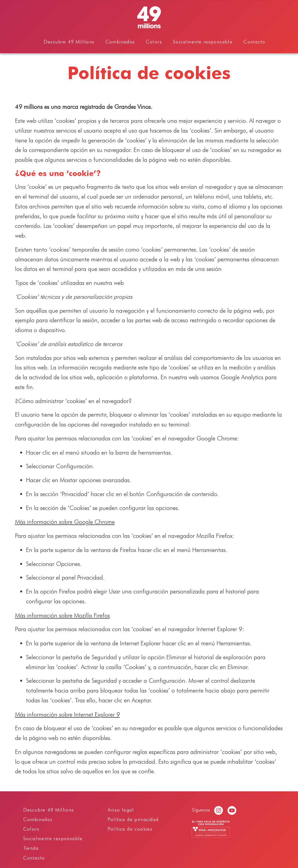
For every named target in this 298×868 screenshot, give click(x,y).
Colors (154, 42)
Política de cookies (130, 829)
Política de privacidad (133, 819)
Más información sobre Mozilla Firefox (63, 615)
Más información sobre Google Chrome (65, 522)
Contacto (254, 42)
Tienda (31, 848)
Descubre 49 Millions (69, 42)
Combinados (120, 42)
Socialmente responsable (203, 42)
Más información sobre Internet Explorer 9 (67, 714)
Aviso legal (121, 810)
